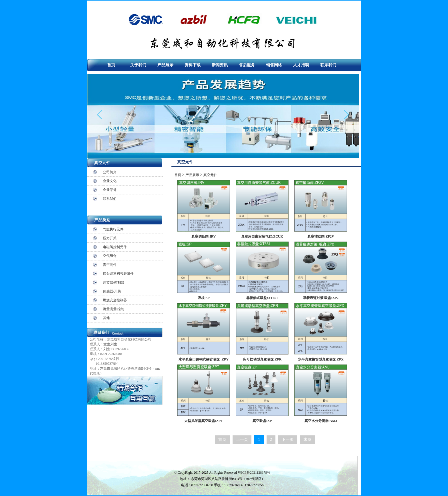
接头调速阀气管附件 (118, 274)
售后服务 (247, 65)
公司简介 (110, 172)
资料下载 (193, 65)
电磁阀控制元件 (115, 247)
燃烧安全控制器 (115, 300)
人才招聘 (301, 65)
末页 (307, 440)
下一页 (288, 440)
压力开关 (110, 238)
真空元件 (110, 265)
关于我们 (138, 65)
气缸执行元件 (113, 229)
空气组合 (110, 256)
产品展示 (165, 65)
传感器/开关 (112, 291)
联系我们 (328, 65)
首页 (111, 65)
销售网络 (274, 65)
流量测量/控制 (114, 309)
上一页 (242, 440)
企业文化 (110, 181)
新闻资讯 (220, 65)
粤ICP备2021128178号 (254, 473)
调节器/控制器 (114, 282)
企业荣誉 (110, 190)
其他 (106, 318)
